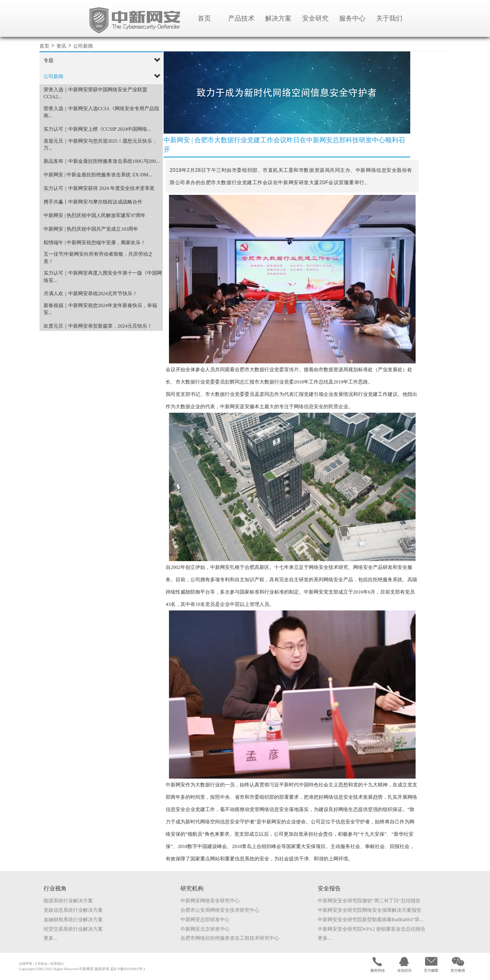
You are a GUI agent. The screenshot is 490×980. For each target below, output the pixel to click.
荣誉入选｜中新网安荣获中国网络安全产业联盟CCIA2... (95, 93)
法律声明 (25, 964)
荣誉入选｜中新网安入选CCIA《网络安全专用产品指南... (101, 112)
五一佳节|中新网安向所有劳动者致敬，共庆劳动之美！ (98, 258)
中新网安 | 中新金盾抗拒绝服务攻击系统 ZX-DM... (98, 175)
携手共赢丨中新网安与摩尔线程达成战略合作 (93, 202)
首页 (204, 18)
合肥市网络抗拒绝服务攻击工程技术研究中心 (230, 938)
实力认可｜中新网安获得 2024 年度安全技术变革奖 (99, 188)
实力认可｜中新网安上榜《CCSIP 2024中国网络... (97, 129)
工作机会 (41, 964)
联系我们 (57, 964)
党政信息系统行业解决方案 (73, 910)
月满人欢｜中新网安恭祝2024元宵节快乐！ (90, 294)
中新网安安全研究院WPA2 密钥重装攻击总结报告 (372, 929)
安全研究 (315, 18)
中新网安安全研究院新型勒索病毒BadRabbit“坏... (371, 920)
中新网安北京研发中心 (205, 929)
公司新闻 (83, 46)
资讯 (61, 46)
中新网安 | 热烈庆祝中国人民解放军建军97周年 (95, 215)
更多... (50, 938)
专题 (49, 60)
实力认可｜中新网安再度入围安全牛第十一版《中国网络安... (103, 276)
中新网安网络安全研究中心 (210, 901)
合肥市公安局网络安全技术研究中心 (220, 910)
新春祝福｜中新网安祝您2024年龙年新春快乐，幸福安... (100, 309)
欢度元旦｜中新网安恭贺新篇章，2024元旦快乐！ (98, 326)
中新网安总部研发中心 (205, 920)
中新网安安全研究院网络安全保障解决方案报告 (370, 910)
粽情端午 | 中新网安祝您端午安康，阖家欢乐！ (95, 243)
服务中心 (352, 18)
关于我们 (389, 18)
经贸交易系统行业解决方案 (73, 929)
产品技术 (241, 18)
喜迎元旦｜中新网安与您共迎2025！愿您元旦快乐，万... (100, 144)
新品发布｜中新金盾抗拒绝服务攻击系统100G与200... (102, 161)
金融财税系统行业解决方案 (73, 920)
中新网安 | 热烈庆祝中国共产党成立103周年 (91, 229)
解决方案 (278, 18)
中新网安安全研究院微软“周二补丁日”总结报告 (369, 901)
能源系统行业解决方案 (68, 901)
